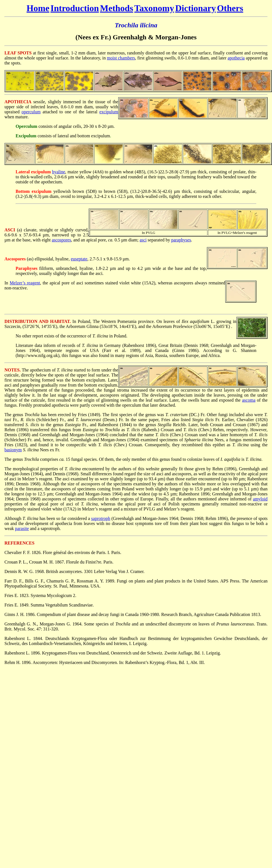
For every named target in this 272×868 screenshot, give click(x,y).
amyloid (260, 499)
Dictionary (196, 8)
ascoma (249, 400)
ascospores (61, 240)
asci (143, 240)
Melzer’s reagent (25, 283)
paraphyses (181, 240)
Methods (117, 8)
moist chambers (121, 58)
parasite (22, 528)
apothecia (236, 58)
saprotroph (101, 518)
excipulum (109, 112)
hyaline (59, 172)
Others (230, 8)
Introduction (75, 8)
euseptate (79, 259)
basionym (13, 450)
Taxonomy (154, 8)
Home (38, 8)
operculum (31, 112)
